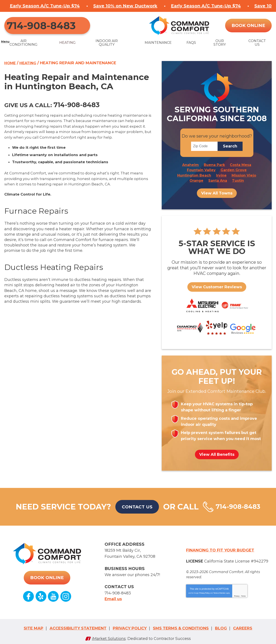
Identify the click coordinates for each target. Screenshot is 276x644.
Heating (30, 65)
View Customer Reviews (217, 286)
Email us (113, 596)
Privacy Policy (205, 593)
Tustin (238, 179)
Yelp (41, 597)
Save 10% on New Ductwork (58, 6)
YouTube (53, 597)
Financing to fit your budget (220, 552)
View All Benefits (217, 459)
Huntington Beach (194, 175)
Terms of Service (220, 593)
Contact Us (132, 512)
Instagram (66, 597)
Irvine (221, 175)
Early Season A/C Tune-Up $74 (138, 6)
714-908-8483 (39, 26)
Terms (244, 596)
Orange (196, 179)
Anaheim (191, 165)
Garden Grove (234, 170)
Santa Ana (218, 179)
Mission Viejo (244, 175)
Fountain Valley (201, 170)
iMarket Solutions (109, 635)
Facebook (29, 597)
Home (11, 65)
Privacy (237, 596)
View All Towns (217, 192)
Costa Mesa (241, 165)
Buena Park (214, 165)
